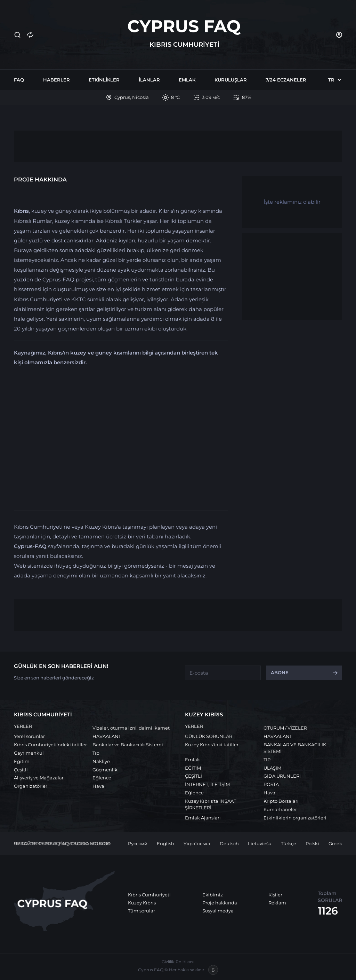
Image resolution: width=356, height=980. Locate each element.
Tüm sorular (141, 911)
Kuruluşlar (231, 80)
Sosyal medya (218, 911)
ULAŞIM (272, 768)
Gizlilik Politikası (178, 962)
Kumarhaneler (280, 809)
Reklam (277, 903)
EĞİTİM (193, 768)
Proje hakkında (220, 903)
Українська (197, 843)
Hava (98, 786)
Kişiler (275, 895)
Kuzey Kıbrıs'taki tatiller (212, 745)
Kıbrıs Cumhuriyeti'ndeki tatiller (50, 745)
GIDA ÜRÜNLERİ (282, 776)
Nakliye (101, 761)
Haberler (56, 80)
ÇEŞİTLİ (193, 776)
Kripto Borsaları (281, 801)
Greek (335, 843)
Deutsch (229, 843)
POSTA (271, 784)
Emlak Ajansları (203, 818)
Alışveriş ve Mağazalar (39, 778)
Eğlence (102, 778)
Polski (312, 843)
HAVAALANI (106, 736)
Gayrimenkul (29, 753)
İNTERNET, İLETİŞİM (207, 784)
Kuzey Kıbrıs (142, 903)
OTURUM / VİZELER (285, 728)
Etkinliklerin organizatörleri (295, 818)
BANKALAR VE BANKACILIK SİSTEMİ (295, 748)
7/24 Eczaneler (286, 80)
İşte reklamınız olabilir (292, 202)
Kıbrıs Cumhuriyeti (149, 895)
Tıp (96, 753)
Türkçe (289, 843)
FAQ (19, 80)
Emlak (187, 80)
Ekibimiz (213, 895)
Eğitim (22, 761)
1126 (328, 911)
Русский (138, 843)
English (165, 843)
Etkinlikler (104, 80)
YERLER (23, 726)
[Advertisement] (178, 146)
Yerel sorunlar (29, 736)
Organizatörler (31, 786)
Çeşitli (21, 770)
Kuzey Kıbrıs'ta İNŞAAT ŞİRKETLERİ (211, 804)
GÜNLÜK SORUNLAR (209, 736)
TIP (267, 760)
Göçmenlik (105, 770)
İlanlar (149, 80)
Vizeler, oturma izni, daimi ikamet (131, 728)
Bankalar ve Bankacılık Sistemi (128, 745)
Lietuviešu (260, 843)
